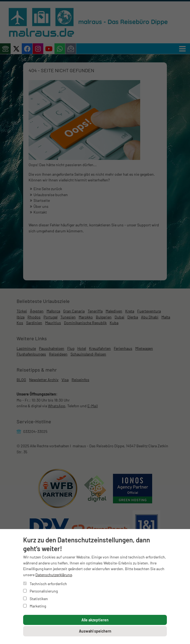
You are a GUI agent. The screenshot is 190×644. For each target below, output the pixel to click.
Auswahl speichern (95, 631)
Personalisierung (40, 591)
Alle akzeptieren (95, 620)
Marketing (35, 606)
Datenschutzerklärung (54, 575)
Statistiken (36, 599)
